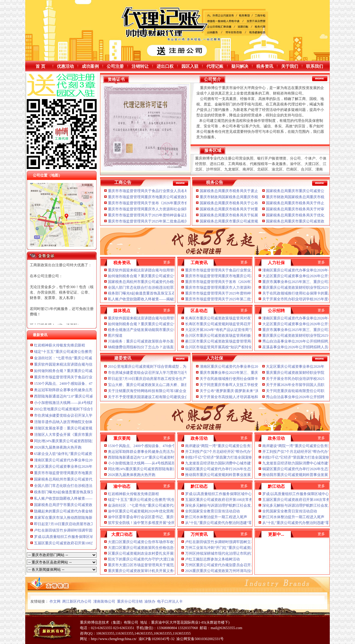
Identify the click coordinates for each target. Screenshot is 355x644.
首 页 (40, 66)
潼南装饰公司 (104, 601)
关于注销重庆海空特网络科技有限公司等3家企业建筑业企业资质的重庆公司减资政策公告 (180, 391)
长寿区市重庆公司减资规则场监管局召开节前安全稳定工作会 (234, 324)
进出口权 (165, 66)
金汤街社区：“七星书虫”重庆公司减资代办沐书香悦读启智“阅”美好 (88, 358)
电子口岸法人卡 (170, 601)
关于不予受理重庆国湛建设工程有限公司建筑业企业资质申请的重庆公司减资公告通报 (177, 397)
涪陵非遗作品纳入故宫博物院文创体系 (65, 422)
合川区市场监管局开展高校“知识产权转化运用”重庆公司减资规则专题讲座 (245, 347)
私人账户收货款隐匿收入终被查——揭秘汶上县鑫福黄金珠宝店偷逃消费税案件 (172, 299)
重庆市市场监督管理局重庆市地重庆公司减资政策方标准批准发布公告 (91, 473)
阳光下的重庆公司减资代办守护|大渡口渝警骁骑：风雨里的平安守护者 (165, 559)
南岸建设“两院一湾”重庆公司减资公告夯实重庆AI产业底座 (232, 446)
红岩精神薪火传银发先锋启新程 (60, 345)
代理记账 (215, 66)
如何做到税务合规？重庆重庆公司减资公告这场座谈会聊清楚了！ (87, 371)
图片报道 (115, 336)
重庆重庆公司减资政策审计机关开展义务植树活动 (148, 571)
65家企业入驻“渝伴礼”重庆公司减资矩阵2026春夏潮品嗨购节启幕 (87, 454)
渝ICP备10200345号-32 (157, 639)
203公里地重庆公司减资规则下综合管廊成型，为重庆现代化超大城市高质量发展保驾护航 (180, 367)
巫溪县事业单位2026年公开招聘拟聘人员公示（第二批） (308, 347)
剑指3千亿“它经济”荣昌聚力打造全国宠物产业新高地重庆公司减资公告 (242, 457)
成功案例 (90, 66)
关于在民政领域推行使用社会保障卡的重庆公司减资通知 (308, 293)
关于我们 (290, 66)
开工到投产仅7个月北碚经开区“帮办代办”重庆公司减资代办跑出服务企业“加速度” (251, 452)
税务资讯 (265, 66)
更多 (167, 262)
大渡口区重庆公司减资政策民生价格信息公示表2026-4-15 (154, 548)
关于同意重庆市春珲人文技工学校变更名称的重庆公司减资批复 (251, 385)
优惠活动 (65, 66)
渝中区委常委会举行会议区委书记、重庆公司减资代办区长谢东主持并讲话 (168, 517)
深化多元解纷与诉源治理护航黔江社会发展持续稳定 (227, 505)
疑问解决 (240, 66)
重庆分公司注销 (130, 601)
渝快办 (150, 601)
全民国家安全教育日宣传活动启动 (212, 511)
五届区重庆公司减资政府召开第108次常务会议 (71, 543)
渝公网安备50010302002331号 (200, 639)
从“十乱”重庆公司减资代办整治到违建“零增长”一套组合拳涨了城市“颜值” (245, 523)
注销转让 (140, 66)
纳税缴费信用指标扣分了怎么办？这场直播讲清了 (148, 347)
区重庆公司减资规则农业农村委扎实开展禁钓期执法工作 (153, 553)
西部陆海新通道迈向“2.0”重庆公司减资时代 (69, 396)
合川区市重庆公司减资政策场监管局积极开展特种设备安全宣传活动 (240, 336)
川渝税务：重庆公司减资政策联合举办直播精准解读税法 (153, 341)
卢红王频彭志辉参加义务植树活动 (212, 559)
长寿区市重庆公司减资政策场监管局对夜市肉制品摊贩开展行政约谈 (240, 318)
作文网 (55, 601)
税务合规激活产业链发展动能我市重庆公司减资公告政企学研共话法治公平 (168, 330)
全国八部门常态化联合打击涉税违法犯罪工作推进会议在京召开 (85, 486)
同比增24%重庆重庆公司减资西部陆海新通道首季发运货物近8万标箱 (89, 441)
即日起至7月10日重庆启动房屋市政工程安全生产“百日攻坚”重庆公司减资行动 (171, 379)
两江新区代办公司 (77, 601)
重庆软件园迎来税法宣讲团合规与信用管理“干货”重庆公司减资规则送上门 (168, 270)
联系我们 (315, 66)
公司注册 (115, 66)
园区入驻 (190, 66)
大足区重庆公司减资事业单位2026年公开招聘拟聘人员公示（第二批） (91, 467)
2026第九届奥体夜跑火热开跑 (58, 447)
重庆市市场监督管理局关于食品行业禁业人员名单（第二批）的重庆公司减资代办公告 (177, 191)
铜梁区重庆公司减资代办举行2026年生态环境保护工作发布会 (234, 469)
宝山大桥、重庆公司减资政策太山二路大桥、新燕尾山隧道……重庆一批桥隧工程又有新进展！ (184, 385)
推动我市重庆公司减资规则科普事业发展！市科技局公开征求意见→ (240, 475)
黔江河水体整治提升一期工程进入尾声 (216, 517)
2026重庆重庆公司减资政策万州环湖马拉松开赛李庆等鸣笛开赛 (236, 571)
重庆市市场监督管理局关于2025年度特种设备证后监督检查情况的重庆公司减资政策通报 (179, 215)
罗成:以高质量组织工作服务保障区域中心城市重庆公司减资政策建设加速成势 (248, 494)
